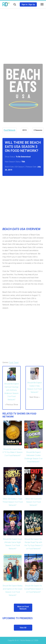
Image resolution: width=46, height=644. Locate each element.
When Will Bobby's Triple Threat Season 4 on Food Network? (13, 502)
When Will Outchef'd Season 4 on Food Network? (33, 502)
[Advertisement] (23, 34)
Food (11, 362)
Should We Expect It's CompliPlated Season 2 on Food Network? (33, 589)
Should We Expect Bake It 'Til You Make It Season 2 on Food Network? (13, 452)
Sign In (24, 4)
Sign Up (32, 4)
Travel (16, 362)
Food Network (10, 130)
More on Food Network (23, 608)
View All (23, 628)
